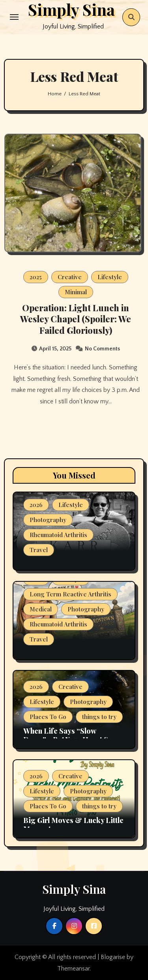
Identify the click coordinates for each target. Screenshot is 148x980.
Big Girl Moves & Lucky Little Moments (73, 825)
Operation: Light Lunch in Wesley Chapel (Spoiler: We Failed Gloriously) (76, 319)
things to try (99, 717)
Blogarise (113, 957)
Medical (41, 609)
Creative (70, 277)
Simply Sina (74, 889)
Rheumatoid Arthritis (58, 535)
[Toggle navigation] (14, 17)
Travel (39, 550)
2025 (36, 277)
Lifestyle (110, 277)
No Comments (102, 349)
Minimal (76, 292)
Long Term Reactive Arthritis (70, 594)
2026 (36, 505)
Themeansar (73, 969)
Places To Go (48, 717)
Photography (48, 520)
